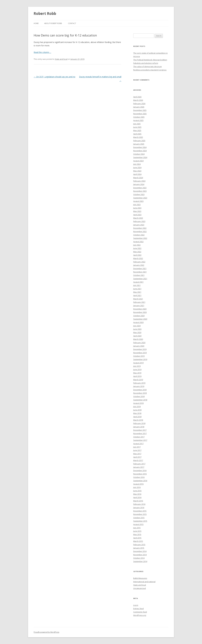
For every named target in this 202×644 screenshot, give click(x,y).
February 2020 (139, 343)
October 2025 (139, 117)
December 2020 (140, 309)
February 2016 (139, 504)
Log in (136, 605)
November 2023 (140, 191)
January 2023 (139, 225)
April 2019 (137, 376)
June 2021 (137, 289)
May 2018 (137, 413)
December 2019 (140, 349)
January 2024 (139, 184)
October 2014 (139, 558)
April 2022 (137, 255)
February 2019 (139, 383)
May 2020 (137, 332)
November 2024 (140, 151)
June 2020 (137, 329)
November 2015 (140, 514)
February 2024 (139, 181)
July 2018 (137, 407)
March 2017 (138, 460)
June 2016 (137, 491)
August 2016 (138, 484)
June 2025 (137, 127)
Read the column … (42, 52)
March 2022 (138, 258)
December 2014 (140, 551)
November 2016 (140, 474)
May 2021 (137, 292)
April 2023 (137, 215)
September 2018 (140, 400)
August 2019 (138, 363)
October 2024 (139, 154)
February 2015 (139, 545)
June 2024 (137, 167)
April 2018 (137, 417)
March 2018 (138, 420)
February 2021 (139, 302)
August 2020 (138, 322)
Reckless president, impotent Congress (150, 70)
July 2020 (137, 326)
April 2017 (137, 457)
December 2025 (140, 110)
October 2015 (139, 518)
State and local (61, 59)
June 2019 (137, 369)
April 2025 (137, 134)
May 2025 (137, 130)
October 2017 (139, 437)
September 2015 (140, 521)
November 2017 (140, 433)
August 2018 (138, 403)
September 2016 (140, 481)
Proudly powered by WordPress (46, 632)
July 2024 (137, 164)
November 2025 (140, 114)
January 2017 (139, 467)
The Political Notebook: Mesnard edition (150, 60)
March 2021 (138, 299)
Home (36, 23)
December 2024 (140, 147)
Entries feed (138, 609)
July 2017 (137, 447)
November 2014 (140, 555)
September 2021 (140, 279)
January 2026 (139, 107)
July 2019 (137, 366)
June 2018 (137, 410)
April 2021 (137, 295)
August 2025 (138, 120)
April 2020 (137, 336)
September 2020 (140, 319)
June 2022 (137, 248)
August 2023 (138, 201)
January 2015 (139, 548)
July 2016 (137, 487)
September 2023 (140, 198)
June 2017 (137, 450)
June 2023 (137, 208)
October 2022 (139, 235)
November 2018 (140, 393)
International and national (144, 582)
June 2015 (137, 531)
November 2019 (140, 353)
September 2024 (140, 157)
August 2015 (138, 524)
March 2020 (138, 339)
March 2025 (138, 137)
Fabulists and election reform (146, 63)
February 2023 (139, 221)
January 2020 (139, 346)
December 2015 (140, 511)
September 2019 (140, 359)
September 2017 (140, 440)
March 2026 (138, 100)
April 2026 (137, 97)
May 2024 (137, 171)
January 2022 (139, 265)
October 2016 (139, 477)
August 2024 (138, 161)
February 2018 (139, 423)
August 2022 (138, 242)
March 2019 (138, 380)
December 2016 (140, 470)
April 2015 (137, 538)
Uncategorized (140, 588)
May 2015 (137, 534)
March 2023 (138, 218)
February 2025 (139, 141)
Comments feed (140, 612)
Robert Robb (45, 13)
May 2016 (137, 494)
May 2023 (137, 211)
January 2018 (139, 427)
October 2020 (139, 316)
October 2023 (139, 194)
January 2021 (139, 306)
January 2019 (139, 386)
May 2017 (137, 454)
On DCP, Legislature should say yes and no (54, 77)
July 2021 (137, 285)
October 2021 (139, 275)
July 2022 (137, 245)
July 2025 (137, 124)
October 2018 (139, 396)
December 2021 (140, 268)
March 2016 (138, 501)
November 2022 (140, 231)
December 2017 (140, 430)
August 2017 (138, 444)
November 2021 (140, 272)
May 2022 (137, 252)
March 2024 (138, 178)
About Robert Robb (53, 23)
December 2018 (140, 390)
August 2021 (138, 282)
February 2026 (139, 104)
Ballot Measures (140, 578)
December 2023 (140, 188)
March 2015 (138, 541)
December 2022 (140, 228)
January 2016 (139, 508)
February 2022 (139, 262)
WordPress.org (140, 615)
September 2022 (140, 238)
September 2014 (140, 561)
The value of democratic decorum (148, 66)
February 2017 (139, 464)
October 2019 (139, 356)
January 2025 (139, 144)
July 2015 (137, 528)
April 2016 (137, 497)
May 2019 (137, 373)
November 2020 (140, 312)
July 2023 (137, 205)
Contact (72, 23)
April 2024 (137, 174)
